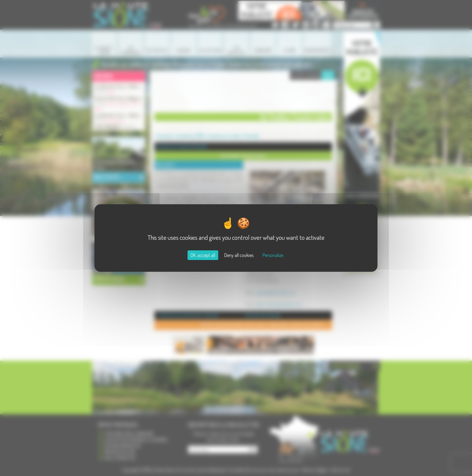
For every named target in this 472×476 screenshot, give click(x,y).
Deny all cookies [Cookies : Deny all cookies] (239, 255)
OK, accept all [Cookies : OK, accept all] (203, 255)
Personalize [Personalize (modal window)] (273, 255)
